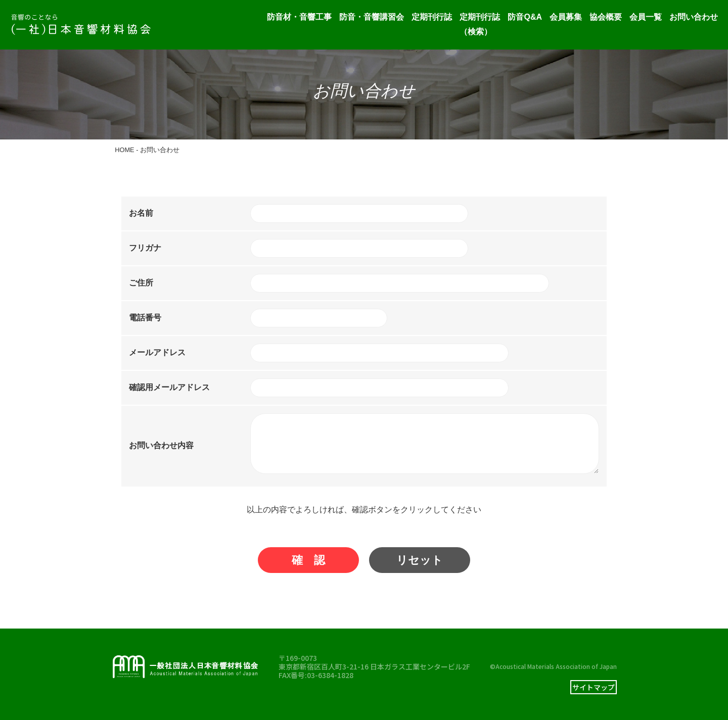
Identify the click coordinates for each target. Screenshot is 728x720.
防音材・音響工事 (299, 17)
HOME (124, 150)
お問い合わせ (694, 17)
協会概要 (606, 17)
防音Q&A (525, 17)
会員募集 (566, 17)
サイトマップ (594, 687)
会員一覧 (646, 17)
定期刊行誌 (432, 17)
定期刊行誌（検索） (480, 24)
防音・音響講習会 (372, 17)
